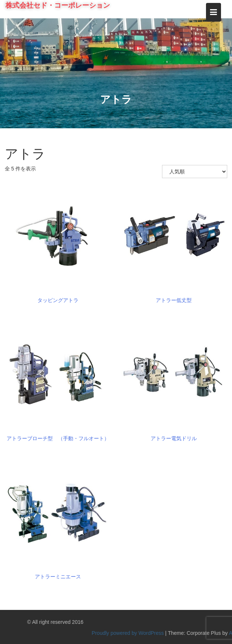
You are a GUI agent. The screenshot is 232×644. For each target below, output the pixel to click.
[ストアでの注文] (195, 172)
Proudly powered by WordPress (161, 633)
